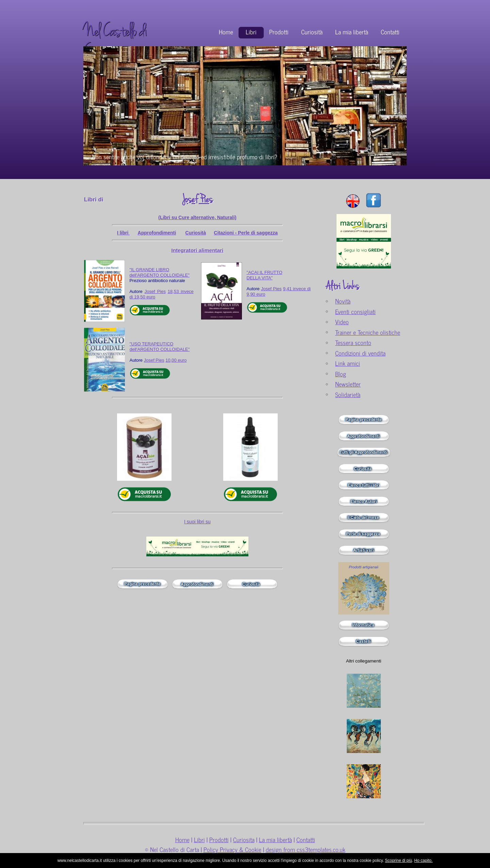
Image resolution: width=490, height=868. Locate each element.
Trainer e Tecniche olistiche (368, 332)
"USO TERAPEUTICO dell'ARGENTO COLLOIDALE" (160, 347)
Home (226, 32)
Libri (251, 32)
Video (342, 322)
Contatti (390, 32)
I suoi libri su (197, 522)
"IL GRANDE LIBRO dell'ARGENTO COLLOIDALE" (159, 272)
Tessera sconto (353, 342)
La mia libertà (352, 32)
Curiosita (244, 840)
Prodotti (279, 32)
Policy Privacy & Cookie (232, 849)
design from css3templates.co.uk (306, 849)
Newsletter (348, 384)
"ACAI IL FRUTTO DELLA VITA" (265, 275)
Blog (341, 374)
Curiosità (312, 32)
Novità (343, 301)
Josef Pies (197, 199)
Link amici (348, 363)
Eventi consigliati (355, 312)
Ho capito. (423, 861)
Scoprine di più (398, 861)
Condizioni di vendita (360, 353)
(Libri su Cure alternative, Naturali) (197, 217)
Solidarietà (348, 395)
